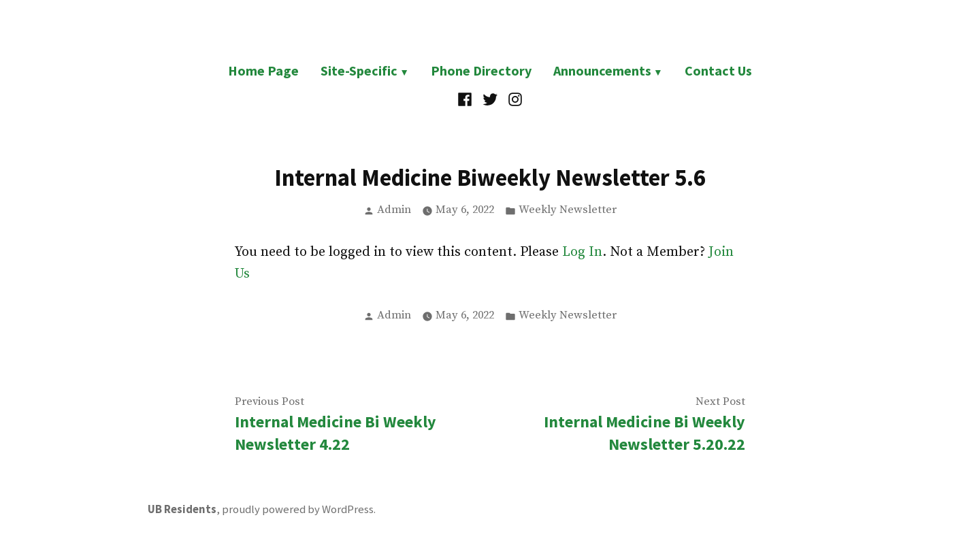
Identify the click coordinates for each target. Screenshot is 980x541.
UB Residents (182, 509)
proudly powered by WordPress (298, 509)
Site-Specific (359, 70)
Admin (394, 210)
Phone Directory (481, 70)
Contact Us (718, 70)
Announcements (602, 70)
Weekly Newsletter (568, 210)
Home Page (263, 70)
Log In (582, 252)
